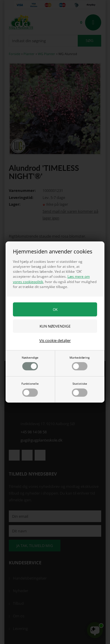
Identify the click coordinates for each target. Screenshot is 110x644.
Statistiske (80, 389)
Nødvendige (30, 363)
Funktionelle (30, 389)
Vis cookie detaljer (55, 340)
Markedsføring (79, 363)
